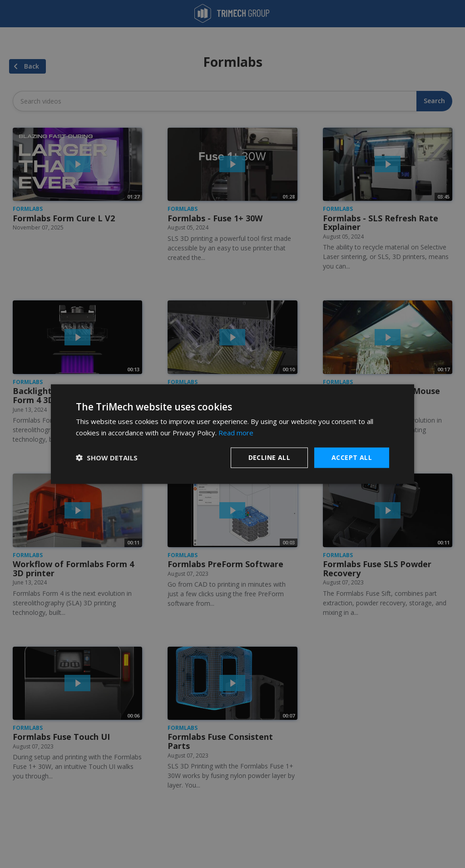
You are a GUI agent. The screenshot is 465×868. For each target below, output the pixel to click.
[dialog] (232, 434)
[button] (107, 458)
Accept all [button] (352, 457)
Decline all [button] (269, 457)
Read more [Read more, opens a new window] (236, 433)
